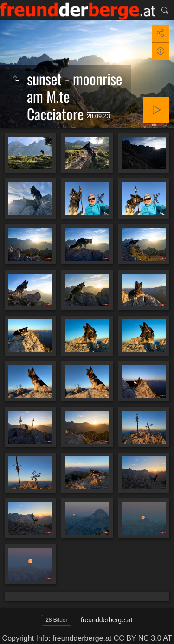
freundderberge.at (106, 620)
